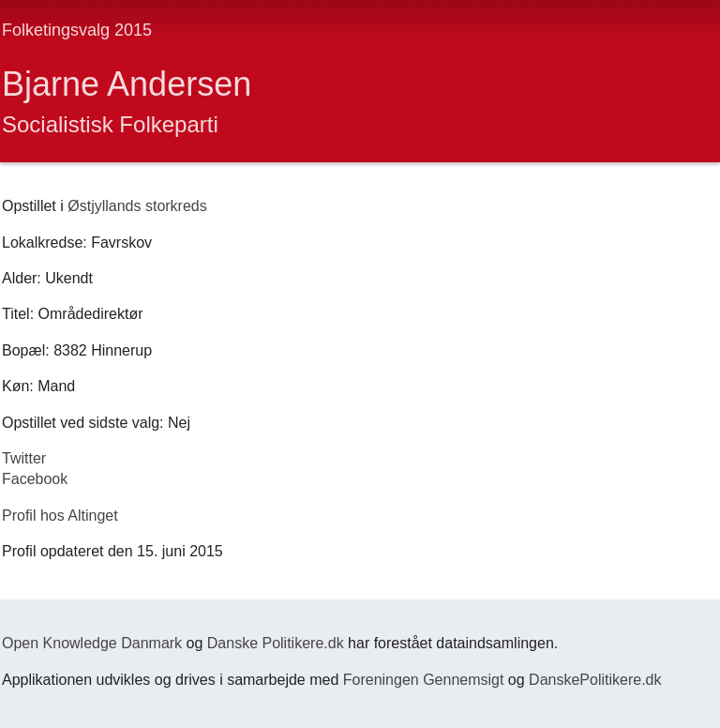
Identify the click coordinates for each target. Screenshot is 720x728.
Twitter (24, 458)
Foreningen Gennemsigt (424, 680)
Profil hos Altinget (60, 516)
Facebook (35, 479)
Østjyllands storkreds (137, 206)
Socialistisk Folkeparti (110, 124)
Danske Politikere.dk (276, 643)
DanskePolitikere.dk (595, 680)
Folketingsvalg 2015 (77, 30)
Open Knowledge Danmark (92, 643)
